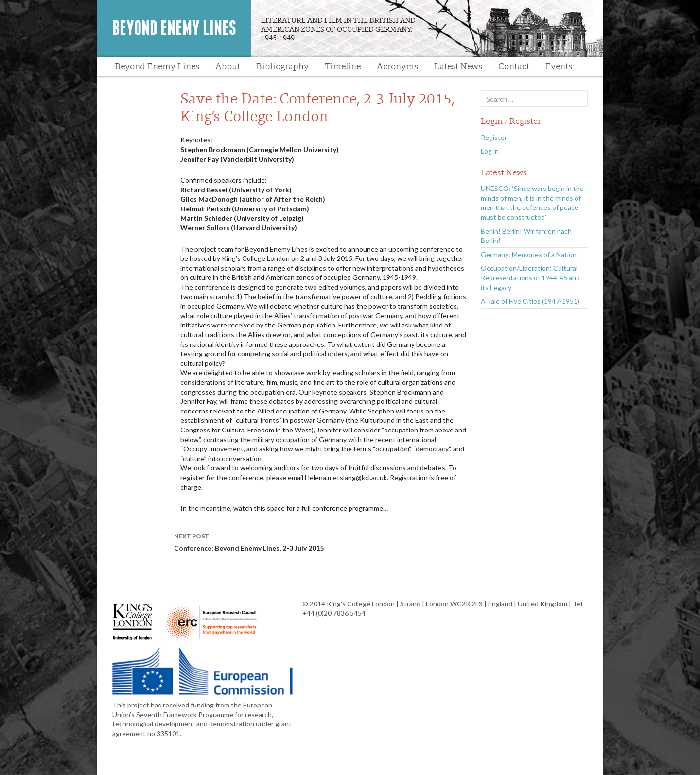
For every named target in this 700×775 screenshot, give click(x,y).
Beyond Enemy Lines (174, 28)
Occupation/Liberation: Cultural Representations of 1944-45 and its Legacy (530, 277)
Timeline (343, 66)
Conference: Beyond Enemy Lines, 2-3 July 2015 (289, 541)
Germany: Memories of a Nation (529, 254)
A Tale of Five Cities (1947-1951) (530, 301)
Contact (514, 66)
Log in (490, 151)
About (228, 66)
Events (559, 66)
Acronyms (397, 66)
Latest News (458, 66)
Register (494, 137)
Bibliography (282, 66)
